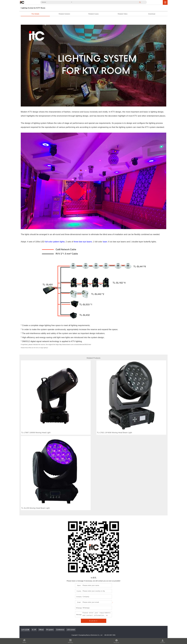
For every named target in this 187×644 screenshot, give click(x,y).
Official (41, 630)
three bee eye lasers (83, 242)
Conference (60, 630)
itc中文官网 (25, 630)
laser (105, 242)
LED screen (71, 630)
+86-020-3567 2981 (110, 635)
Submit (93, 621)
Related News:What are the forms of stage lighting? (34, 348)
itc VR (34, 630)
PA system (50, 630)
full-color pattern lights (55, 242)
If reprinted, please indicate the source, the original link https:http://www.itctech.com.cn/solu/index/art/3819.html (56, 345)
